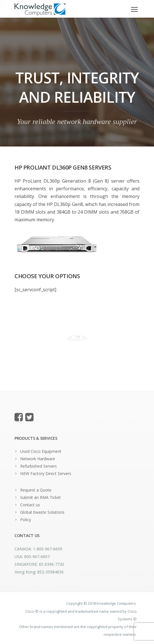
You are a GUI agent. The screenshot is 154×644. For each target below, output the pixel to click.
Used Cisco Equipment (41, 451)
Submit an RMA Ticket (40, 497)
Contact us (30, 505)
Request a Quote (36, 490)
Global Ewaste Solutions (42, 512)
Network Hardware (38, 459)
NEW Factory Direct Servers (46, 473)
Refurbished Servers (38, 466)
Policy (26, 520)
